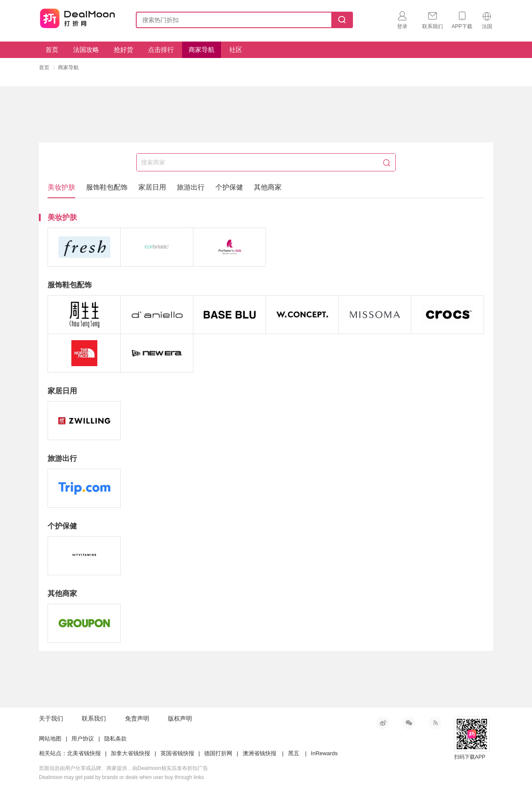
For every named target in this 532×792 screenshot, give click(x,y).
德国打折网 (218, 753)
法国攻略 (86, 50)
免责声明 (137, 718)
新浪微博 (383, 723)
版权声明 (180, 718)
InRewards (324, 753)
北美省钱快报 (84, 753)
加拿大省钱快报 (130, 753)
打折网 (77, 18)
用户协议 (83, 739)
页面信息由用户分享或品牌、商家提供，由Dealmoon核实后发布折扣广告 (123, 768)
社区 (236, 50)
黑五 (294, 753)
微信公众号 (409, 723)
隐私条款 (115, 739)
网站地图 (50, 739)
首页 (52, 50)
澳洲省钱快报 (260, 753)
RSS (435, 723)
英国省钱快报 (177, 753)
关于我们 (51, 718)
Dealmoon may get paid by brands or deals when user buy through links (122, 777)
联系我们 (94, 718)
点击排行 (161, 50)
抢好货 (123, 50)
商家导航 (202, 50)
